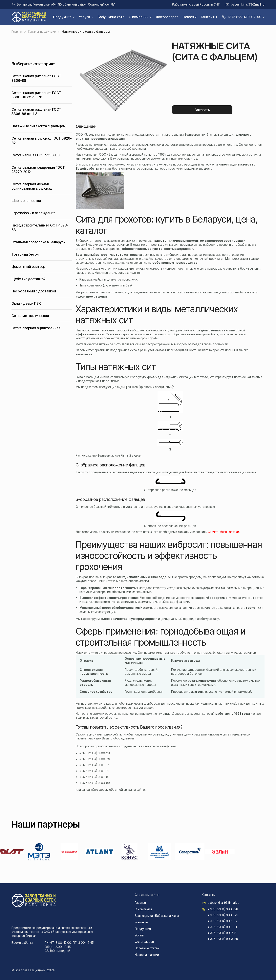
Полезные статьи (147, 948)
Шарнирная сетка (26, 201)
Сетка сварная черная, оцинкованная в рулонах (32, 186)
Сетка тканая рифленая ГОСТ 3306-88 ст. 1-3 (36, 112)
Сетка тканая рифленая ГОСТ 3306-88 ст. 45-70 (36, 95)
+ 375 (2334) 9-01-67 (94, 765)
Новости (190, 17)
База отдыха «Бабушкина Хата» (157, 916)
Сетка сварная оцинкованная (36, 328)
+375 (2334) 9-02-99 (241, 17)
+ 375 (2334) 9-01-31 (94, 771)
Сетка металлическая (30, 316)
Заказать (202, 110)
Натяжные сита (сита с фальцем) (39, 126)
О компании (139, 17)
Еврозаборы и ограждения (33, 213)
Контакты (209, 17)
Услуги (84, 17)
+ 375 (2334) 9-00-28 (95, 753)
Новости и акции (147, 955)
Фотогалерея (167, 17)
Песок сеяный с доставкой (34, 291)
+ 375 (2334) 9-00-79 (95, 759)
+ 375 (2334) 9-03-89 (95, 783)
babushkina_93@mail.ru (248, 4)
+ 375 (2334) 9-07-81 (94, 777)
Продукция (62, 17)
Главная (140, 903)
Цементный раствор (28, 267)
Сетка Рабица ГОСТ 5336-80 (36, 155)
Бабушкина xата (111, 17)
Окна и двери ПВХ (26, 303)
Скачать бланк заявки (223, 532)
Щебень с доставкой (29, 279)
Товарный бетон (25, 254)
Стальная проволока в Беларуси (39, 242)
